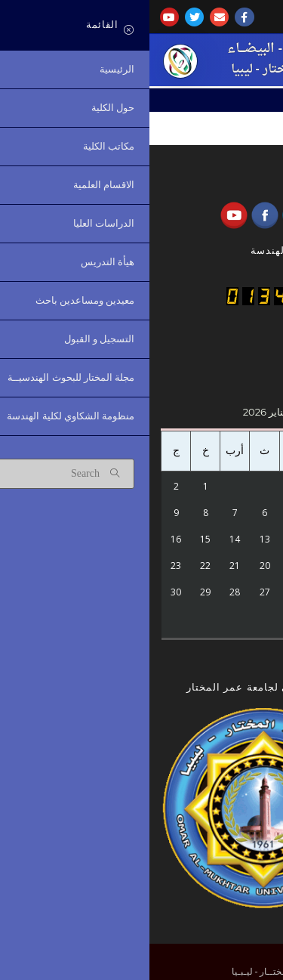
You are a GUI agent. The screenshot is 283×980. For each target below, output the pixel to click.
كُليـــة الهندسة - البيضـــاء (144, 49)
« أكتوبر (203, 649)
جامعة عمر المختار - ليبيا (145, 70)
